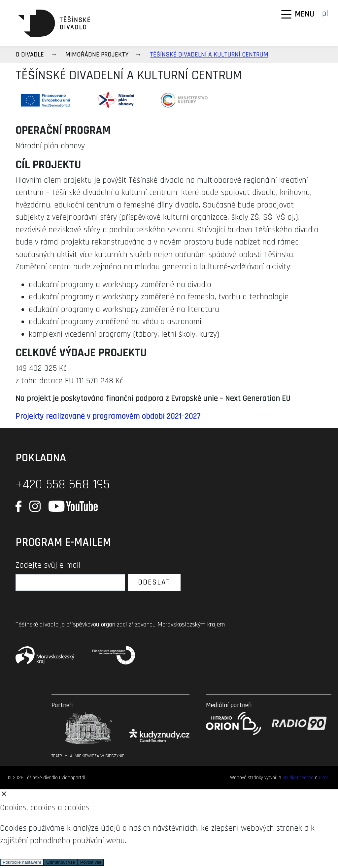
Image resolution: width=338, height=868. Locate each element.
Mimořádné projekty (97, 55)
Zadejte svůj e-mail (48, 565)
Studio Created (298, 778)
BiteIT (324, 778)
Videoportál (73, 778)
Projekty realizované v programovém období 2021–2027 (108, 416)
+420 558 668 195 (63, 485)
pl (325, 14)
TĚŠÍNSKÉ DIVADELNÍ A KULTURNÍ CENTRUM (209, 55)
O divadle (30, 55)
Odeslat (154, 582)
